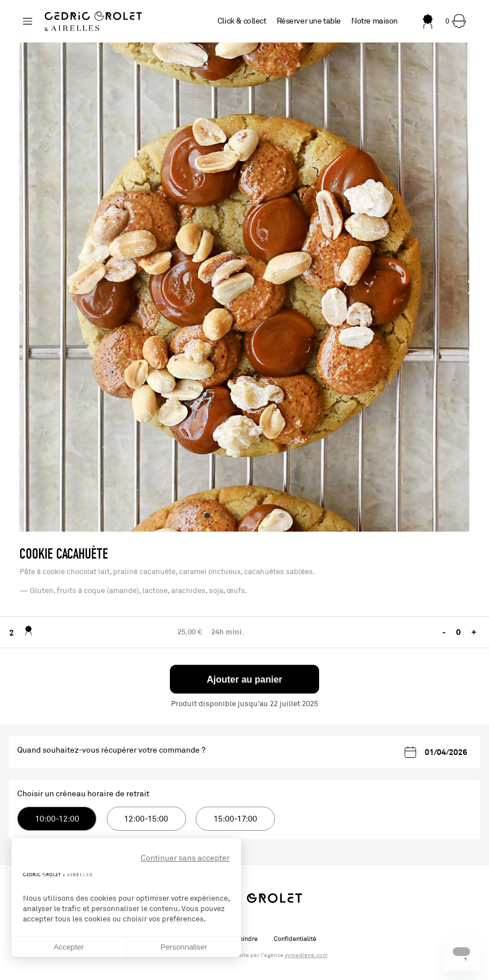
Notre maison (374, 21)
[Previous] (18, 287)
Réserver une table (309, 21)
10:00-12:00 (57, 819)
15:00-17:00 (235, 819)
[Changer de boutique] (28, 21)
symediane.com (306, 955)
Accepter (69, 947)
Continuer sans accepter (185, 858)
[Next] (471, 287)
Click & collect (242, 21)
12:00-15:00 (146, 819)
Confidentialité (295, 939)
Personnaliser (184, 947)
